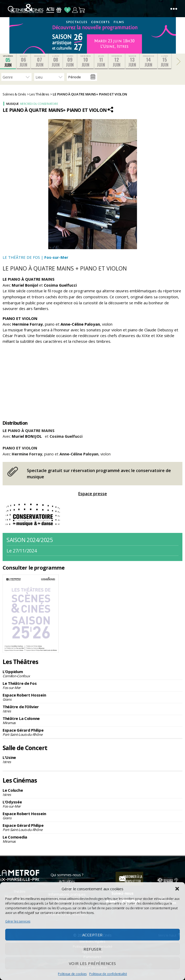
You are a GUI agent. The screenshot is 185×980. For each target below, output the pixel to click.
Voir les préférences (92, 963)
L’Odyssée (92, 804)
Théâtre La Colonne (92, 720)
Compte (75, 10)
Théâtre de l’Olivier (92, 709)
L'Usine (92, 759)
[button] (177, 889)
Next (129, 184)
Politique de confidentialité (108, 974)
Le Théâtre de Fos (92, 685)
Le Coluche (92, 792)
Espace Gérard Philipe (92, 732)
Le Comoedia (92, 839)
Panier (82, 10)
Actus (50, 10)
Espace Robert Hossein (92, 697)
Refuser (92, 949)
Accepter (92, 935)
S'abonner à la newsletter (133, 879)
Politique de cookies (72, 974)
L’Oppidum (92, 674)
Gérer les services (18, 921)
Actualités (67, 881)
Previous (56, 184)
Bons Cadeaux (59, 10)
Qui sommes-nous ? (67, 875)
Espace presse (93, 494)
